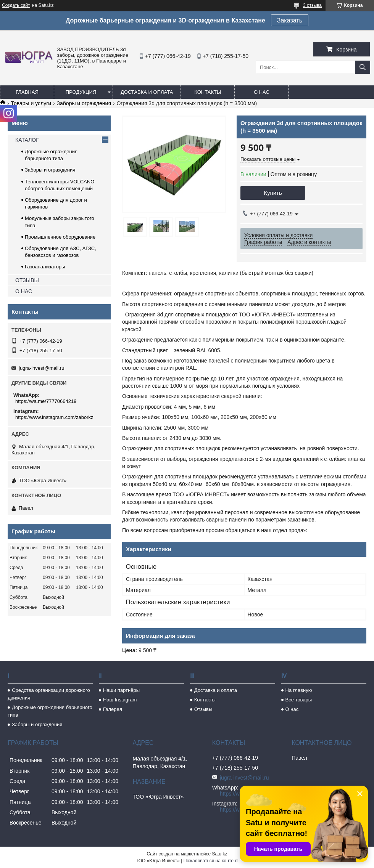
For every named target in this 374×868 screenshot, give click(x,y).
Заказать (290, 20)
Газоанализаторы (45, 267)
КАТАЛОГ (27, 140)
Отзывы (203, 709)
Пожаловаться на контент (211, 861)
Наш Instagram (120, 700)
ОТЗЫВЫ (27, 280)
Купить (273, 193)
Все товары (299, 700)
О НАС (24, 291)
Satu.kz (219, 854)
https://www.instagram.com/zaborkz (54, 417)
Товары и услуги (31, 103)
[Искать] (363, 67)
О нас (262, 92)
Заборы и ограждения (84, 103)
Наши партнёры (121, 690)
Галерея (113, 709)
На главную (299, 690)
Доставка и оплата (147, 92)
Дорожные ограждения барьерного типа (50, 711)
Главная (27, 92)
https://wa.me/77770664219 (46, 401)
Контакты (208, 92)
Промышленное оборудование (60, 237)
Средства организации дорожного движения (49, 694)
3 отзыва (312, 5)
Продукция (81, 92)
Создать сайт (16, 5)
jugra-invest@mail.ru (41, 368)
